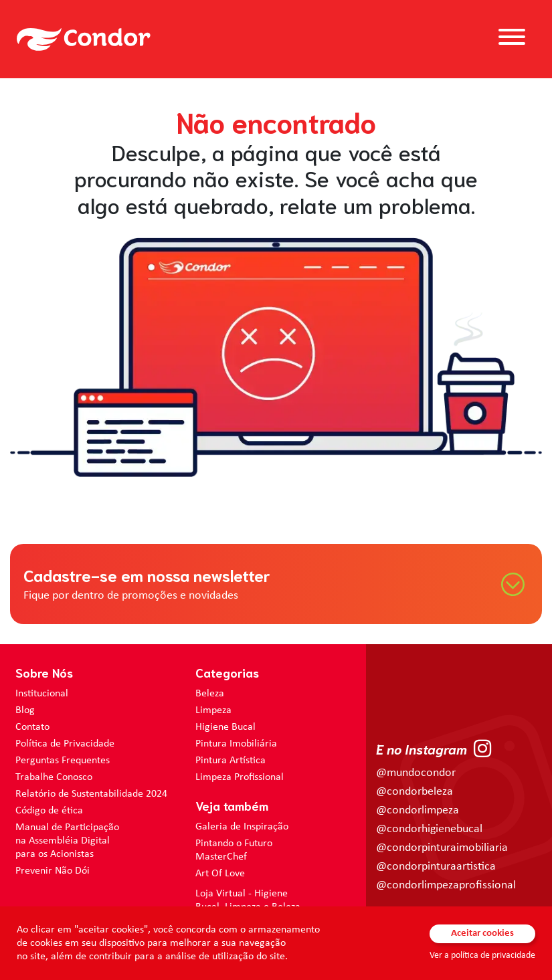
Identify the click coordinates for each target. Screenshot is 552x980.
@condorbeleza (415, 792)
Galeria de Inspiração (242, 827)
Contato (32, 727)
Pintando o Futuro (234, 844)
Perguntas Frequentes (63, 761)
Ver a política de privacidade (482, 956)
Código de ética (49, 811)
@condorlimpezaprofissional (446, 885)
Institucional (42, 694)
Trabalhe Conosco (54, 777)
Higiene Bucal (225, 727)
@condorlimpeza (418, 810)
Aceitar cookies (482, 934)
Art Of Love (220, 874)
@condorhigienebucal (429, 829)
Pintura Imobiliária (236, 744)
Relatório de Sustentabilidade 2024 (91, 794)
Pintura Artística (231, 761)
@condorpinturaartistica (436, 867)
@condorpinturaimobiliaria (442, 848)
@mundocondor (416, 773)
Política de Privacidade (65, 744)
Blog (25, 710)
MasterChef (221, 857)
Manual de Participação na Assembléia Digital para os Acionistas (67, 841)
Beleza (210, 694)
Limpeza (213, 710)
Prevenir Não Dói (53, 871)
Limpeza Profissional (240, 777)
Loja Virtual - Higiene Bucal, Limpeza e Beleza (248, 900)
